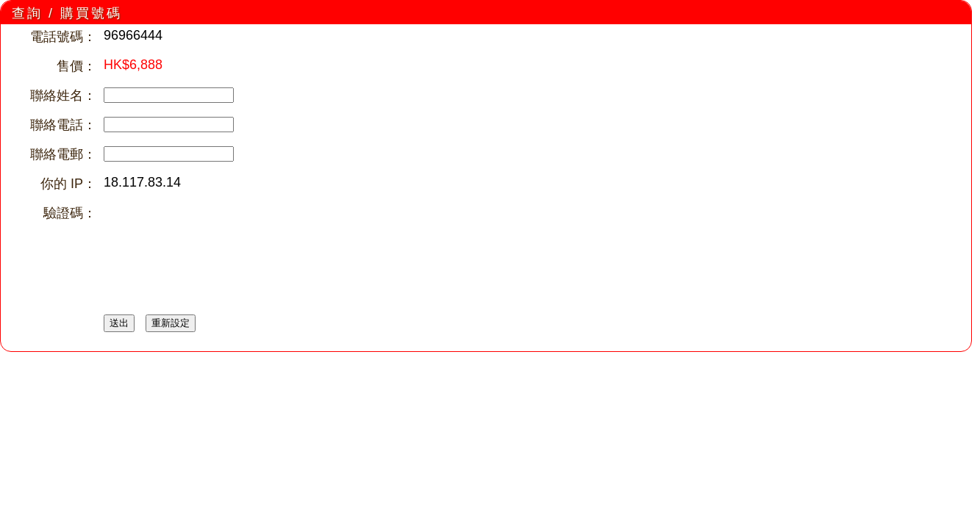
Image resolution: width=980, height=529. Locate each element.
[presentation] (215, 233)
